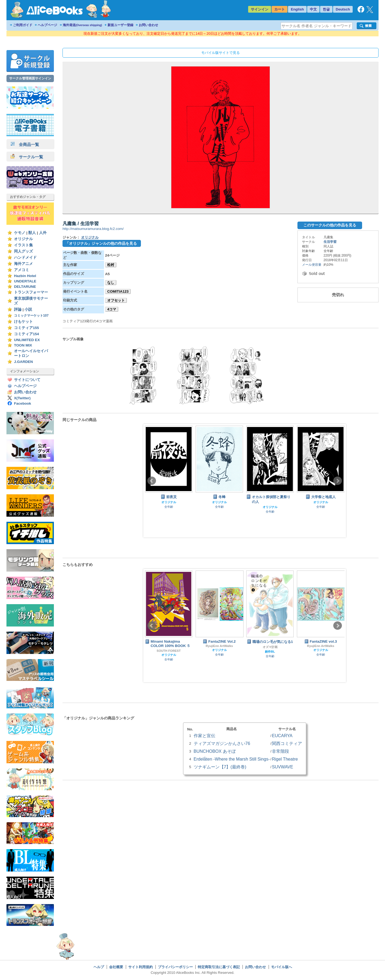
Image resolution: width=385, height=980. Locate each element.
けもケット (23, 322)
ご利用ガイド (23, 25)
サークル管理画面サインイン (30, 78)
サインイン (260, 9)
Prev (152, 481)
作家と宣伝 (204, 736)
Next (338, 481)
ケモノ (20, 233)
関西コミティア (287, 743)
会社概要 (116, 967)
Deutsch (343, 9)
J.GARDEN (23, 362)
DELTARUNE (25, 287)
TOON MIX (23, 345)
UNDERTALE (25, 281)
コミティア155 (27, 328)
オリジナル (23, 239)
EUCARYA (282, 736)
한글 (326, 9)
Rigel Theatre (285, 759)
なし (111, 283)
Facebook (22, 403)
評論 (18, 309)
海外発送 (82, 25)
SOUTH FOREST (169, 651)
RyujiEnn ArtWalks (219, 646)
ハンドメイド (25, 258)
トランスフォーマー (31, 292)
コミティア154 (27, 334)
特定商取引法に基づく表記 (219, 967)
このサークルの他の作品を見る (330, 225)
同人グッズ (23, 251)
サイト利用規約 (141, 967)
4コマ (112, 309)
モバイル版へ (282, 967)
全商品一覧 (25, 144)
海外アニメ (23, 264)
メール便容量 (312, 265)
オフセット (116, 300)
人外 (43, 233)
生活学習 (330, 242)
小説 (28, 309)
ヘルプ (99, 967)
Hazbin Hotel (25, 276)
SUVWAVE (282, 767)
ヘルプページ (47, 25)
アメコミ (22, 270)
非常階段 (280, 751)
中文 (313, 9)
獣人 (32, 233)
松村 (111, 265)
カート (280, 9)
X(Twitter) (22, 398)
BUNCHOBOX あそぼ (215, 751)
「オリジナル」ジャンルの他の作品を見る (101, 243)
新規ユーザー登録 (120, 25)
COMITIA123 (118, 291)
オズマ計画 (270, 647)
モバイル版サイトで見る (221, 53)
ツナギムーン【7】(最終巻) (220, 767)
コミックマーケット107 (31, 316)
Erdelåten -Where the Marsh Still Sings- (232, 759)
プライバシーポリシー (175, 967)
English (297, 9)
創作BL (270, 652)
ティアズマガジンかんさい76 (222, 743)
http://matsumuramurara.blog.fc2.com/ (93, 229)
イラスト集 (23, 245)
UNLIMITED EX (27, 340)
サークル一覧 (27, 157)
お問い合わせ (148, 25)
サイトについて (27, 380)
